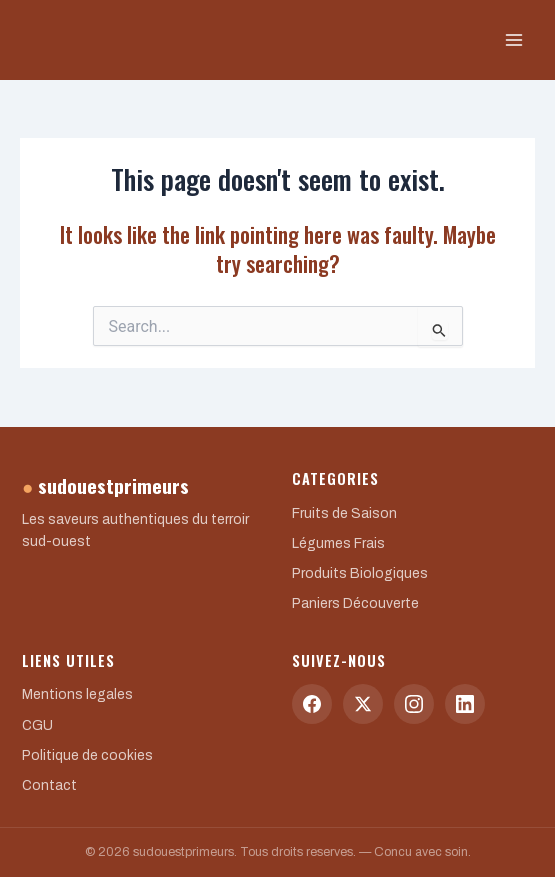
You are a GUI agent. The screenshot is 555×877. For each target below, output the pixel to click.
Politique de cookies (87, 755)
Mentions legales (77, 694)
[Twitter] (363, 704)
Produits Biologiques (360, 573)
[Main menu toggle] (514, 40)
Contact (49, 785)
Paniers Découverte (355, 603)
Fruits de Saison (344, 513)
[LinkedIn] (465, 704)
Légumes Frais (338, 543)
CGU (37, 725)
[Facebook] (312, 704)
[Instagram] (414, 704)
